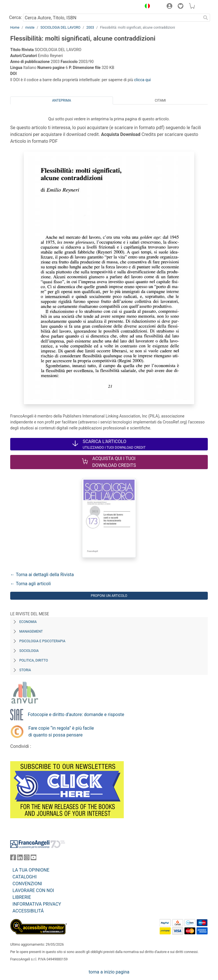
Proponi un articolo (109, 596)
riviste (30, 28)
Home (15, 28)
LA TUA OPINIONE (31, 870)
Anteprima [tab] (62, 100)
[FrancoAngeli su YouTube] (33, 859)
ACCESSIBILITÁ (28, 911)
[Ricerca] (206, 18)
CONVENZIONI (27, 884)
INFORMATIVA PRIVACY (37, 904)
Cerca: (15, 17)
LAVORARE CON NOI (33, 890)
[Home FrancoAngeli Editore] (30, 7)
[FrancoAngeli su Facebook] (13, 859)
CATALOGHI (25, 877)
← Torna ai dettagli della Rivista (42, 575)
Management (31, 631)
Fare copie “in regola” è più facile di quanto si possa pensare (61, 732)
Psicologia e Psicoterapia (42, 641)
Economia (28, 622)
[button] (146, 7)
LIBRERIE (22, 897)
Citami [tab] (160, 100)
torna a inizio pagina (109, 972)
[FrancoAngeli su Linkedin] (20, 859)
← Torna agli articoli (31, 584)
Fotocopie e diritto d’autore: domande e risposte (76, 714)
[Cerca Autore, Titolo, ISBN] (112, 18)
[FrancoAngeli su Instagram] (27, 859)
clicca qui (142, 80)
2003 (90, 28)
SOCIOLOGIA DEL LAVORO (60, 28)
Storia (25, 670)
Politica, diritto (34, 660)
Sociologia (29, 651)
